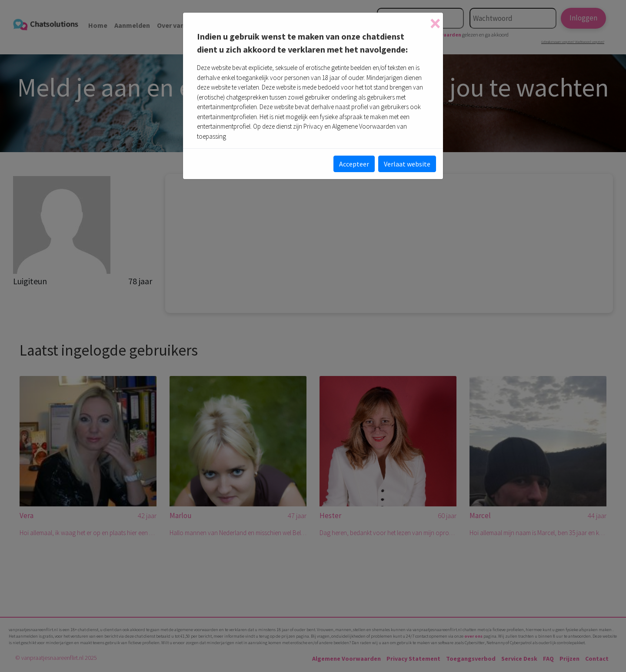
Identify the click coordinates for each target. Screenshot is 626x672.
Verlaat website (407, 164)
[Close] (435, 23)
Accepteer (354, 164)
